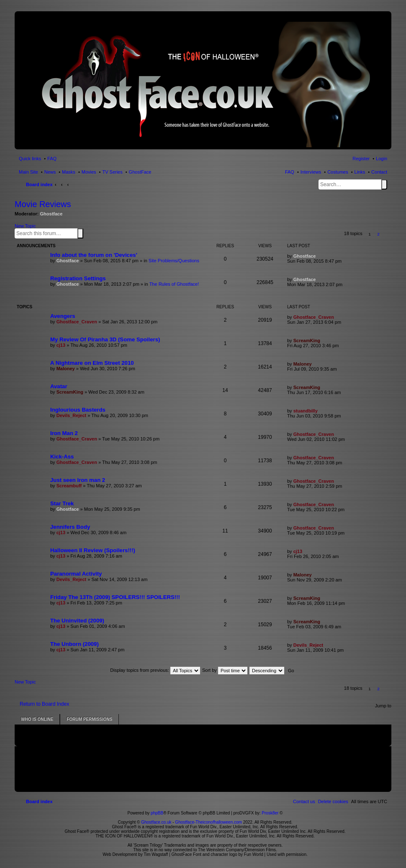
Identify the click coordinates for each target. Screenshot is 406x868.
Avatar (59, 386)
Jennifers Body (70, 527)
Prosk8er (270, 813)
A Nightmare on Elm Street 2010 (92, 363)
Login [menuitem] (382, 159)
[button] (387, 234)
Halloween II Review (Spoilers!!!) (93, 550)
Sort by (225, 670)
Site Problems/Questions (174, 261)
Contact (379, 172)
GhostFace (140, 172)
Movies (89, 172)
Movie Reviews (43, 204)
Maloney (66, 369)
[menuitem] (333, 801)
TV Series (112, 172)
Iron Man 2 (64, 433)
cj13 (61, 345)
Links (360, 172)
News (50, 172)
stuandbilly (306, 411)
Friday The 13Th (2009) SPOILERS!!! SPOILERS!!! (115, 597)
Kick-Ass (62, 457)
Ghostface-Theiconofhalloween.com (208, 822)
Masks (69, 172)
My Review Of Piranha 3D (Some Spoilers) (105, 339)
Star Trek (62, 503)
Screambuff (69, 486)
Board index (39, 184)
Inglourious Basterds (78, 410)
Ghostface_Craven (77, 322)
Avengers (63, 316)
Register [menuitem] (361, 159)
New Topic (25, 226)
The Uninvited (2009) (77, 621)
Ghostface (51, 214)
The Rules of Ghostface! (174, 284)
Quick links (30, 159)
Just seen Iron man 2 (78, 480)
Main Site (28, 172)
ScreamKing (307, 341)
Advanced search (85, 233)
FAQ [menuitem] (52, 159)
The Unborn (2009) (75, 644)
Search (384, 184)
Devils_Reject (72, 415)
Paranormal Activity (76, 574)
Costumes (338, 172)
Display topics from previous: (155, 670)
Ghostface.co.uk (157, 822)
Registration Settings (78, 278)
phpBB (157, 813)
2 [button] (378, 234)
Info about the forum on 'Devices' (94, 255)
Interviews (311, 172)
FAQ (290, 172)
